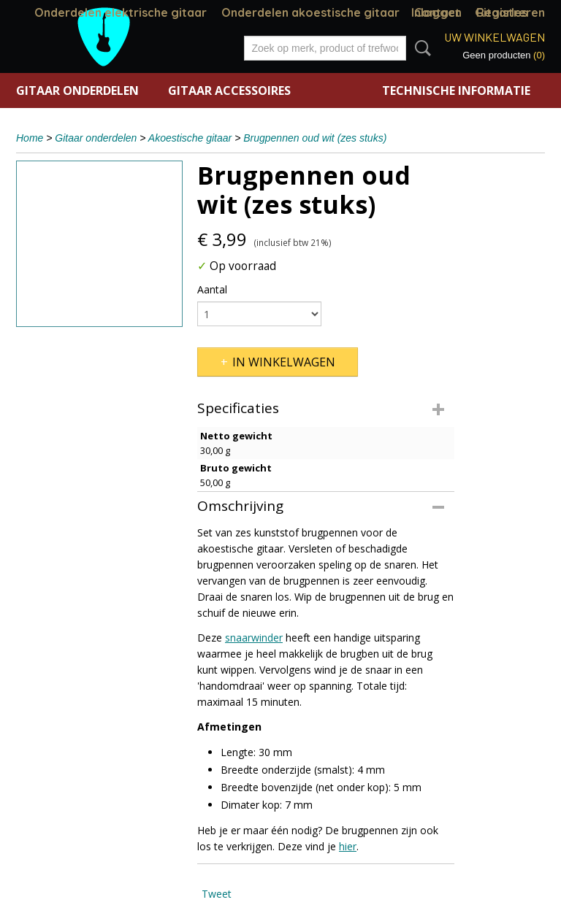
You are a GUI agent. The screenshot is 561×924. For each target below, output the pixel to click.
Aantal (212, 289)
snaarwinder (254, 638)
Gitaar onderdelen (77, 91)
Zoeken (420, 48)
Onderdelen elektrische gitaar (121, 12)
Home (30, 138)
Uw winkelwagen (495, 37)
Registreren (511, 12)
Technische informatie (456, 91)
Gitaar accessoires (229, 91)
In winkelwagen (284, 362)
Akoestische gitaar (190, 138)
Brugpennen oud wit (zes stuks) (315, 138)
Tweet (217, 894)
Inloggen (436, 12)
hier (348, 846)
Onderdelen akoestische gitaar (310, 12)
